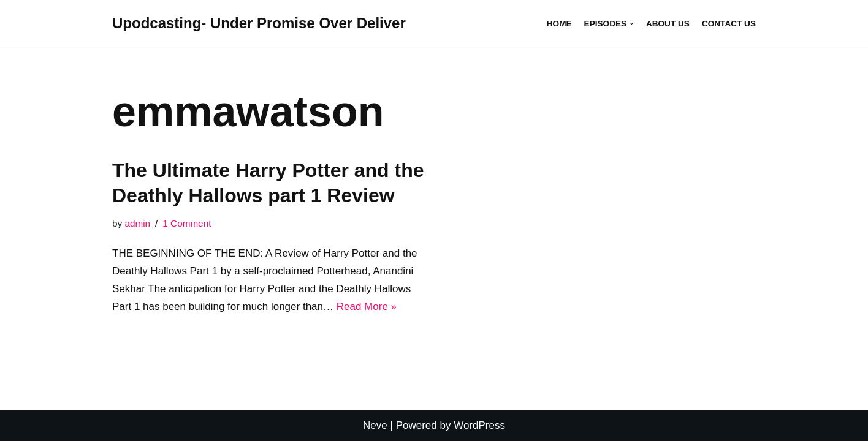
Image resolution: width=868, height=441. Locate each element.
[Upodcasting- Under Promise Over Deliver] (259, 24)
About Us (668, 24)
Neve (375, 425)
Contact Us (729, 24)
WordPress (479, 425)
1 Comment (187, 223)
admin (137, 223)
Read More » (367, 307)
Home (559, 24)
